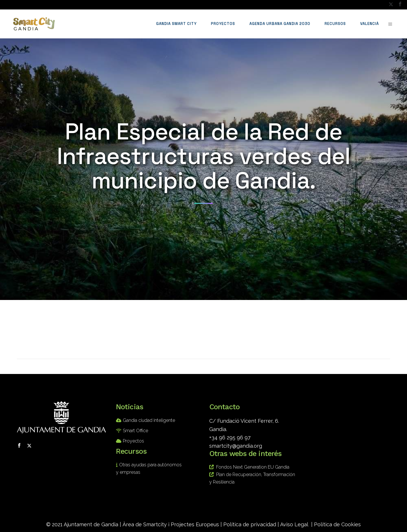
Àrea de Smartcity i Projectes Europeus (171, 524)
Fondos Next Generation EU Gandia (253, 467)
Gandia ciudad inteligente (149, 420)
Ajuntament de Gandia (91, 524)
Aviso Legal (294, 524)
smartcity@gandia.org (236, 446)
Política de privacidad (250, 524)
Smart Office (135, 431)
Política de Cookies (337, 524)
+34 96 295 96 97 (230, 438)
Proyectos (133, 441)
